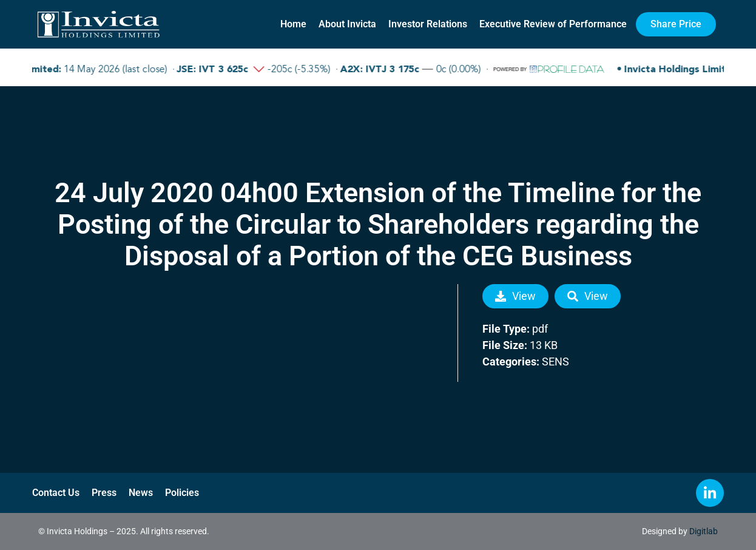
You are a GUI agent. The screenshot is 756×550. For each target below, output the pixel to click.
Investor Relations (428, 24)
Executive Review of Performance (553, 24)
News (141, 493)
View (515, 296)
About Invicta (347, 24)
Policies (182, 493)
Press (104, 493)
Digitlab (704, 531)
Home (293, 24)
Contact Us (56, 493)
